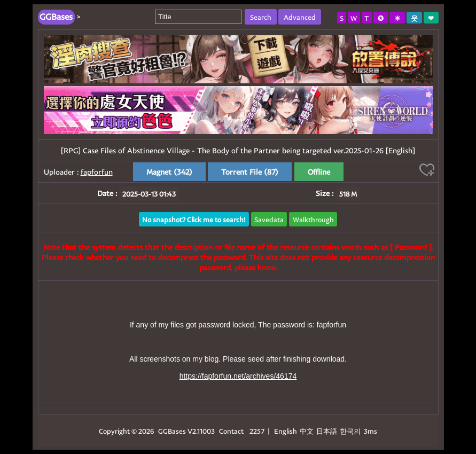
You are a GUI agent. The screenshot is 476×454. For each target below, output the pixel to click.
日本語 (327, 431)
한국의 (351, 431)
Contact (231, 431)
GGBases (172, 431)
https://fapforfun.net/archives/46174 (238, 376)
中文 (307, 431)
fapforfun (97, 172)
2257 (257, 431)
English (286, 431)
